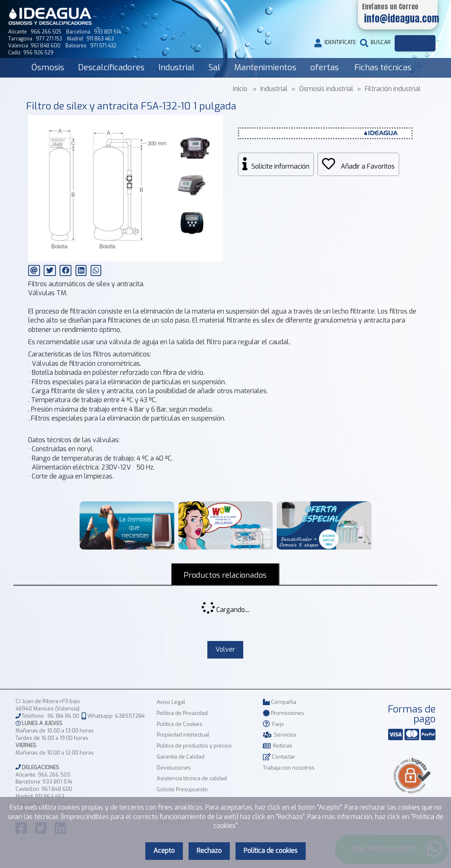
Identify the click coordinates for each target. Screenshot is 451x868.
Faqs (273, 724)
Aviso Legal (171, 702)
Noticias (278, 746)
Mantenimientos (265, 68)
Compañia (280, 702)
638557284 (130, 716)
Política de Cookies (180, 724)
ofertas (324, 68)
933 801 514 (57, 782)
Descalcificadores (111, 68)
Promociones (283, 713)
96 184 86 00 (63, 716)
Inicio (240, 89)
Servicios (280, 735)
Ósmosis (48, 68)
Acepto (164, 851)
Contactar (279, 757)
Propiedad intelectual (183, 735)
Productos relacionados (225, 575)
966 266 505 (54, 775)
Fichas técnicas (383, 68)
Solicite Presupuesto (182, 790)
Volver (225, 649)
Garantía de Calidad (181, 757)
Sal (214, 68)
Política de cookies (271, 851)
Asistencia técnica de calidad (192, 779)
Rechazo (209, 851)
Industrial (177, 68)
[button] (216, 122)
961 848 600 (57, 789)
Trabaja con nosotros (289, 768)
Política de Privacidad (182, 713)
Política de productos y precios (194, 746)
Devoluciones (174, 768)
